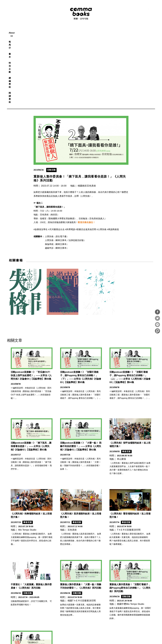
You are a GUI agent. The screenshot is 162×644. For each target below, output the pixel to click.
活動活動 (51, 98)
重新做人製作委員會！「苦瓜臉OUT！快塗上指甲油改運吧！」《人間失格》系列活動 (31, 586)
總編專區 (98, 30)
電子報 (152, 10)
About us (55, 30)
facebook (135, 10)
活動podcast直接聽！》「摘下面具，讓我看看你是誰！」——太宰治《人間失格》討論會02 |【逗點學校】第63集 (31, 374)
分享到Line (157, 325)
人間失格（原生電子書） (57, 164)
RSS (129, 10)
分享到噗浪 (157, 331)
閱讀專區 (110, 30)
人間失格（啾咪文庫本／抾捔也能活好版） (65, 168)
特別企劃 (86, 30)
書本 (76, 30)
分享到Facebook (157, 312)
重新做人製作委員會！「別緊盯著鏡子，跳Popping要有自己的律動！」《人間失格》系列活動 (130, 516)
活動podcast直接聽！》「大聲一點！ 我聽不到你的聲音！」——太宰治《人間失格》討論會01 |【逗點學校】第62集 (81, 374)
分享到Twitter (157, 318)
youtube (146, 10)
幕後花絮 (126, 379)
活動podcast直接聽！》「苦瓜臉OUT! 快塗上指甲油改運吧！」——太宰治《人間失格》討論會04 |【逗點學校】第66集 (31, 303)
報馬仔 (66, 30)
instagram (141, 10)
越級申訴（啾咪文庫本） (57, 176)
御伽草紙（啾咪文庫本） (57, 172)
